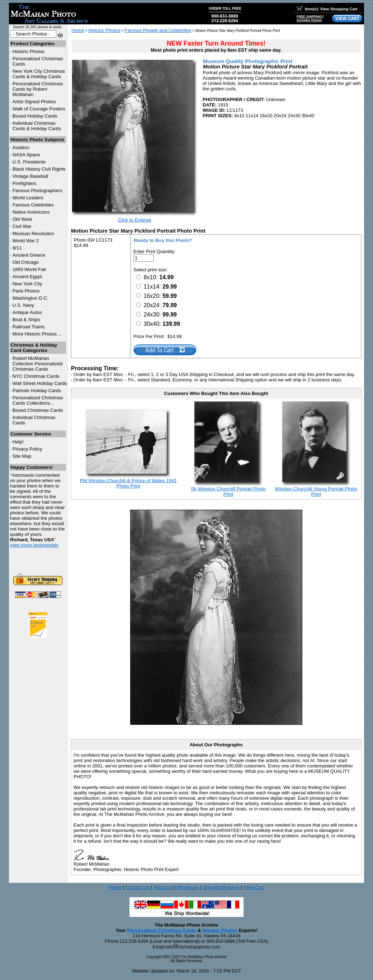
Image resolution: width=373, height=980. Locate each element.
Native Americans (31, 212)
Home (78, 30)
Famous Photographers (37, 191)
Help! (18, 442)
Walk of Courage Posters (39, 109)
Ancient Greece (29, 255)
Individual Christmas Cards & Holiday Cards (37, 126)
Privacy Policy (27, 449)
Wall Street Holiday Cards (40, 383)
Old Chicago (26, 262)
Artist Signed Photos (34, 102)
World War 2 (26, 241)
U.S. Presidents (29, 162)
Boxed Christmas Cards (38, 410)
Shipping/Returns (221, 887)
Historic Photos (29, 51)
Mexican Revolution (33, 234)
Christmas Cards (36, 376)
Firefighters (25, 183)
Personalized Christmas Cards (162, 930)
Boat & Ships (26, 320)
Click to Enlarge (134, 220)
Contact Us (137, 887)
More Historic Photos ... (37, 334)
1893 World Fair (30, 269)
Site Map (22, 456)
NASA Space (26, 155)
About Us (163, 887)
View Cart (254, 887)
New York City (27, 284)
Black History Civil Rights (39, 169)
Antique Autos (27, 312)
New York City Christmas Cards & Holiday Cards (39, 74)
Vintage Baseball (30, 176)
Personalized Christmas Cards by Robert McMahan (38, 89)
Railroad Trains (29, 327)
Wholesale (188, 887)
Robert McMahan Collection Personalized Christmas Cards (37, 364)
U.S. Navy (23, 305)
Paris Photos (26, 291)
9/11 (17, 248)
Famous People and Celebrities (158, 30)
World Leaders (28, 198)
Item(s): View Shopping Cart (327, 9)
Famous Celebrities (33, 205)
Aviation (21, 148)
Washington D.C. (30, 298)
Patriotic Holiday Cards (37, 391)
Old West (22, 219)
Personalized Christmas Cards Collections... (38, 400)
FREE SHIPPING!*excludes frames (310, 18)
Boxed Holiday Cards (35, 116)
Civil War (22, 226)
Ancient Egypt (27, 277)
